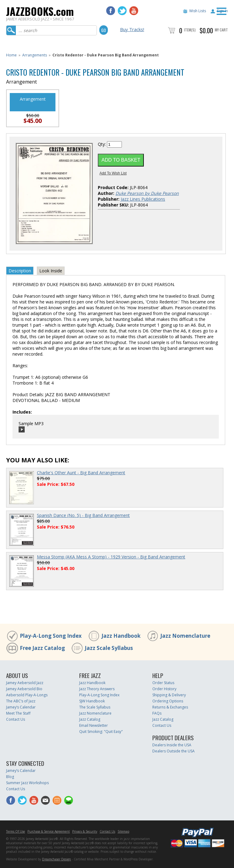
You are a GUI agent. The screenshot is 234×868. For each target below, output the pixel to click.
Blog (10, 777)
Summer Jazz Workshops (27, 783)
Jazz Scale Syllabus (109, 648)
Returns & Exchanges (170, 707)
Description (20, 271)
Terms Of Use (16, 831)
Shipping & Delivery (169, 695)
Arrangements (35, 55)
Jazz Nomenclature (185, 636)
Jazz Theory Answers (97, 689)
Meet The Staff (18, 713)
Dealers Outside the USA (174, 751)
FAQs (157, 713)
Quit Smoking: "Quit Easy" (101, 732)
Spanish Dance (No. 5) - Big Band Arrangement (83, 515)
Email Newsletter (94, 725)
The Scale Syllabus (95, 707)
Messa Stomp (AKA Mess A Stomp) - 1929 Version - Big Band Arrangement (111, 557)
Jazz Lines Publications (143, 199)
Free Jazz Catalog (42, 648)
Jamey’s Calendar (21, 707)
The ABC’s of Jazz (21, 701)
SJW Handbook (92, 701)
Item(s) (190, 30)
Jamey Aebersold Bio (24, 689)
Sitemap (123, 831)
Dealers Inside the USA (172, 745)
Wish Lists (198, 11)
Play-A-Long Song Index (51, 636)
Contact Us (16, 719)
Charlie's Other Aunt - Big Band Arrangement (81, 473)
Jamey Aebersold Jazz (25, 683)
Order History (164, 689)
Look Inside (51, 271)
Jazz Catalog (90, 719)
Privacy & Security (85, 831)
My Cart (221, 30)
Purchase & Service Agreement (49, 831)
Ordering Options (168, 701)
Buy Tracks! (132, 29)
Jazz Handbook (121, 636)
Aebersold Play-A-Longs (27, 695)
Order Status (163, 683)
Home (11, 55)
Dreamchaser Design (57, 859)
